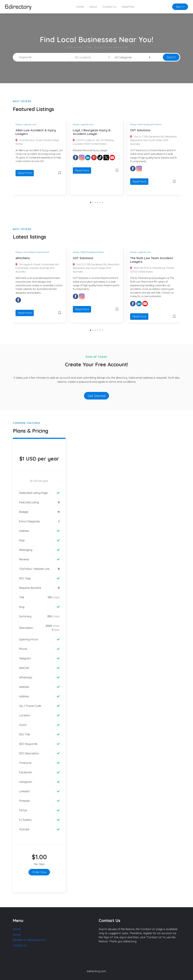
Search (171, 57)
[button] (90, 202)
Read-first (128, 7)
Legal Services (30, 124)
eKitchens (23, 258)
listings (19, 124)
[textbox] (91, 57)
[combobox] (91, 57)
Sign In (180, 7)
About (93, 7)
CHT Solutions (140, 130)
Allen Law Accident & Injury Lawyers (36, 132)
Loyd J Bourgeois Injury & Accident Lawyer (92, 132)
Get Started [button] (97, 396)
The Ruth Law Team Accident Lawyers (152, 260)
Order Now (39, 872)
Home (80, 7)
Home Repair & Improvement (36, 252)
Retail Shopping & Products (150, 124)
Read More (25, 173)
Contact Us (109, 7)
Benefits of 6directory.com (29, 940)
